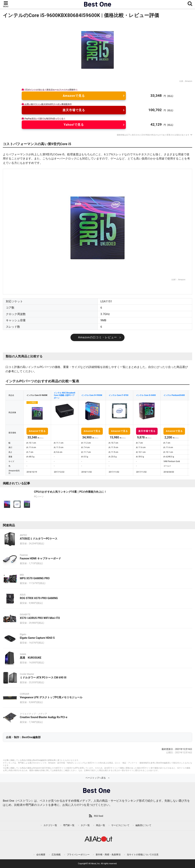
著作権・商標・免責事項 (108, 855)
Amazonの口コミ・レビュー (97, 337)
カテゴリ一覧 (50, 825)
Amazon (189, 81)
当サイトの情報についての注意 (143, 855)
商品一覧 (101, 825)
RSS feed (98, 816)
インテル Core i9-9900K (92, 395)
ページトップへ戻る (96, 778)
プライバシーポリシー (78, 855)
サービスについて (120, 825)
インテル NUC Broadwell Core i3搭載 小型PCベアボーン (64, 395)
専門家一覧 (69, 825)
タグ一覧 (85, 825)
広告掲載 (56, 855)
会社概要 (41, 855)
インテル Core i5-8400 (146, 395)
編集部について (143, 825)
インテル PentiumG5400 (174, 395)
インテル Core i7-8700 (118, 395)
